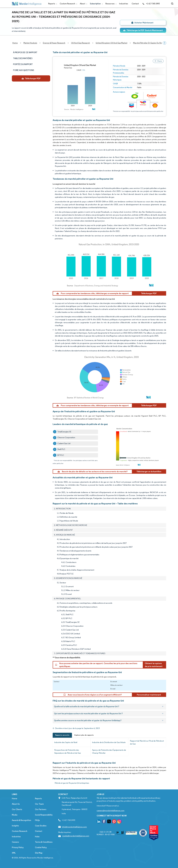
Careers (15, 842)
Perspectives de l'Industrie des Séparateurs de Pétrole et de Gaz (68, 751)
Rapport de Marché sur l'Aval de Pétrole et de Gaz (147, 742)
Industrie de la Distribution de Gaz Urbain (109, 742)
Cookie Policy (41, 847)
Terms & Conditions (44, 842)
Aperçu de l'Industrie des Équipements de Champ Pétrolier (109, 751)
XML (14, 853)
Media (15, 815)
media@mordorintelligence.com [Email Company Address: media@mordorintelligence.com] (76, 836)
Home (15, 799)
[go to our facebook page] (104, 822)
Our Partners (41, 809)
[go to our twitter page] (109, 822)
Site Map (39, 853)
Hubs (37, 837)
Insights (15, 826)
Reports (52, 4)
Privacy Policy (18, 847)
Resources (110, 4)
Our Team (39, 804)
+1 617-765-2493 (151, 4)
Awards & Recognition (22, 820)
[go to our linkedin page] (99, 822)
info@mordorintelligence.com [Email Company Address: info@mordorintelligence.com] (74, 827)
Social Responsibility (44, 815)
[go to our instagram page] (119, 822)
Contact (135, 4)
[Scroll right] (165, 43)
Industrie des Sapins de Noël (66, 742)
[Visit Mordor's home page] (27, 4)
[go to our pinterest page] (114, 822)
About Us (16, 804)
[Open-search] (173, 4)
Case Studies (41, 826)
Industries (124, 4)
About (83, 4)
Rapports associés (62, 735)
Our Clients (17, 809)
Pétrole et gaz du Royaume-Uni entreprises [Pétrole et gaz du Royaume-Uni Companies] (72, 783)
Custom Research (68, 4)
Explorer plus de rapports (84, 735)
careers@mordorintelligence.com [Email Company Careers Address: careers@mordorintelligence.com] (111, 810)
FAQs (37, 820)
